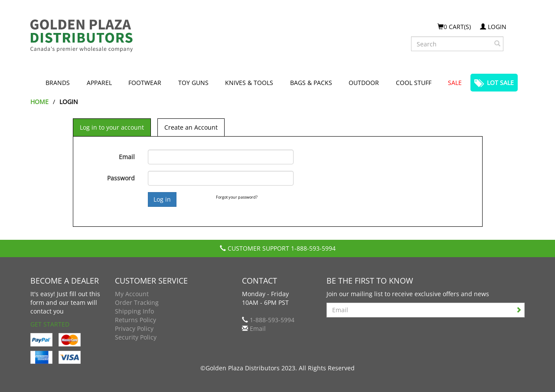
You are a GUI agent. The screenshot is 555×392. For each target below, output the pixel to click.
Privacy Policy (134, 328)
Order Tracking (137, 302)
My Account (132, 294)
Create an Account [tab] (191, 127)
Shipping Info (134, 311)
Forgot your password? (237, 197)
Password (121, 178)
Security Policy (136, 337)
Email (127, 157)
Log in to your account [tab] (112, 127)
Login (493, 27)
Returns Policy (135, 320)
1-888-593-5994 (313, 248)
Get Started (50, 324)
